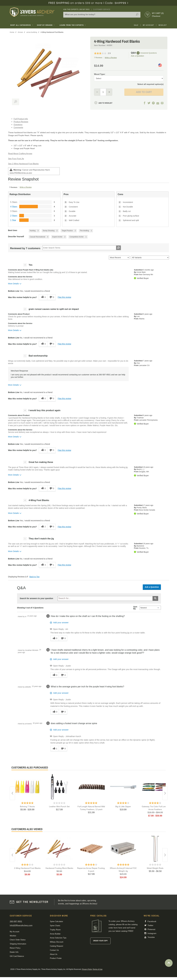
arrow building (32, 32)
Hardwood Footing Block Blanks (59, 868)
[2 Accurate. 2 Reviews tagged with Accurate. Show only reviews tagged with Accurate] (88, 216)
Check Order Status (18, 940)
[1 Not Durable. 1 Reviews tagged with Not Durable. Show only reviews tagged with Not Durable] (142, 207)
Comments (18, 127)
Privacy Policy (87, 969)
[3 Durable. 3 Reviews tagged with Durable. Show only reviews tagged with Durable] (88, 211)
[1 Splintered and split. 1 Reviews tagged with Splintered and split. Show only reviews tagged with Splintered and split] (142, 220)
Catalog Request (57, 946)
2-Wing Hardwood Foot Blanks (27, 868)
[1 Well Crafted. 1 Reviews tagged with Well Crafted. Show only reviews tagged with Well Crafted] (88, 220)
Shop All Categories (22, 25)
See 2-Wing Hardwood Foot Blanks (23, 164)
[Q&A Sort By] (150, 608)
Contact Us (54, 950)
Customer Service (102, 9)
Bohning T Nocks (27, 806)
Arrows (20, 32)
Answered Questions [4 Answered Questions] (149, 53)
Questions (18, 125)
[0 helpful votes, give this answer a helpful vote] (55, 638)
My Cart (158, 13)
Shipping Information (18, 944)
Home (12, 32)
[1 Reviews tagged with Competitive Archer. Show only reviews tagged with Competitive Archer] (78, 237)
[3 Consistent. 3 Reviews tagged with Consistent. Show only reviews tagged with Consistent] (88, 207)
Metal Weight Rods (155, 868)
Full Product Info (21, 119)
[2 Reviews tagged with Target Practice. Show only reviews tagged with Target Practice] (69, 231)
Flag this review (64, 297)
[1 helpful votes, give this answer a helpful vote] (55, 749)
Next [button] (165, 793)
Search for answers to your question (37, 598)
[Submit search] (155, 598)
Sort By (135, 608)
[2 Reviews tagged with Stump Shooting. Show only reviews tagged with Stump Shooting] (50, 231)
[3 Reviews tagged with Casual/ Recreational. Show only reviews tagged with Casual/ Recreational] (39, 237)
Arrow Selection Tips (58, 938)
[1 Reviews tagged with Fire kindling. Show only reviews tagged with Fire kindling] (86, 231)
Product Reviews (21, 122)
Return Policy (15, 948)
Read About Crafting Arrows (20, 153)
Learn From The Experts (73, 25)
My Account (149, 25)
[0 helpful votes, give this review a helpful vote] (43, 297)
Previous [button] (12, 793)
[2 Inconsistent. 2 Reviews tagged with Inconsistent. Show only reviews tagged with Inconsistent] (142, 202)
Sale (136, 25)
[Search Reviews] (82, 248)
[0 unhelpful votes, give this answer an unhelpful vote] (63, 638)
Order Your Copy (100, 941)
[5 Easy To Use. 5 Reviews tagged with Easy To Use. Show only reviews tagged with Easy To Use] (88, 202)
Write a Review (111, 58)
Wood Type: (100, 74)
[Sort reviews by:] (119, 258)
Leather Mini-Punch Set (59, 806)
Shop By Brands (46, 25)
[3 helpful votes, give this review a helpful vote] (43, 565)
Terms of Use (98, 969)
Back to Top (34, 577)
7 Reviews (98, 58)
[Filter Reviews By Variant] (150, 258)
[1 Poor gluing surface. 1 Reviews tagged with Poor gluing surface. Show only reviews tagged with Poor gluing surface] (142, 216)
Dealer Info (14, 952)
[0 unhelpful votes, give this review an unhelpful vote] (51, 297)
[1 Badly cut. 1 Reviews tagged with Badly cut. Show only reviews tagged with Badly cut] (142, 211)
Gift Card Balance (17, 956)
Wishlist (163, 25)
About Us (54, 954)
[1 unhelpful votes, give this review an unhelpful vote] (51, 565)
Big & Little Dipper (123, 806)
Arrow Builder (55, 934)
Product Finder (56, 958)
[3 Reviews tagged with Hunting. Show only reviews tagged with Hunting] (34, 231)
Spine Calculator (56, 921)
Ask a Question (137, 56)
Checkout (156, 16)
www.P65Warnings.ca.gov (21, 173)
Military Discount (57, 942)
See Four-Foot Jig (16, 159)
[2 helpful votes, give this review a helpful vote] (43, 527)
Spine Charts (55, 926)
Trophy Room (55, 930)
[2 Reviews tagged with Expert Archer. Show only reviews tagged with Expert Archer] (59, 237)
